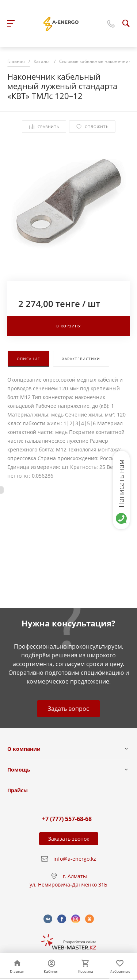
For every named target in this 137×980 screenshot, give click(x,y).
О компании (24, 749)
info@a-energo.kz (75, 859)
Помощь (19, 770)
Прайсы (18, 790)
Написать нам (121, 483)
